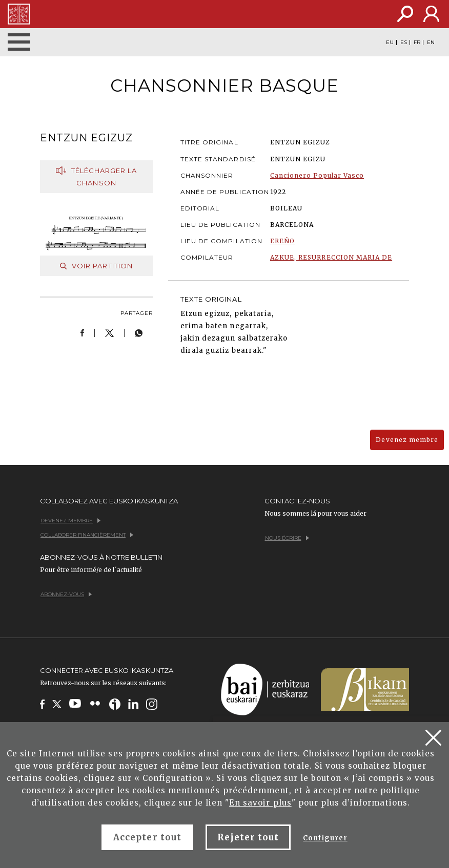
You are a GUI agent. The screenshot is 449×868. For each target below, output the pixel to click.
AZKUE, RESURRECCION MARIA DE (331, 257)
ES (404, 43)
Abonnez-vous (66, 594)
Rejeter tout (248, 837)
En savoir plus (260, 803)
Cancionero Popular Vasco (317, 175)
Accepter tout (147, 837)
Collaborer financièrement (87, 535)
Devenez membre (407, 440)
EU (390, 43)
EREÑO (282, 241)
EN (431, 43)
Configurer (325, 838)
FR (417, 43)
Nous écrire (287, 538)
